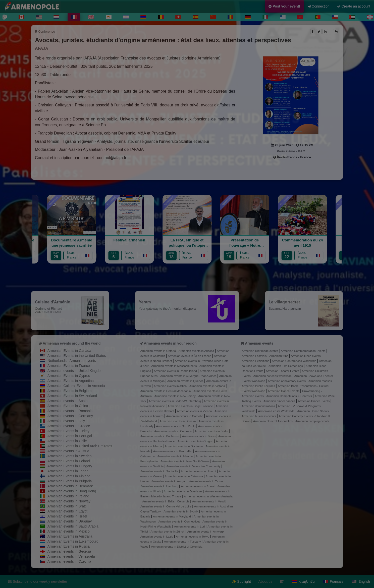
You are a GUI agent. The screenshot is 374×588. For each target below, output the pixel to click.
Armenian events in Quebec (186, 381)
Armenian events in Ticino (206, 481)
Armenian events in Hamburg (160, 486)
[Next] (370, 17)
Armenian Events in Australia (70, 536)
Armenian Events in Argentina (71, 381)
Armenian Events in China (68, 406)
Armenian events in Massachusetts (175, 366)
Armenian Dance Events (284, 391)
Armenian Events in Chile (67, 441)
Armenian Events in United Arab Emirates (80, 446)
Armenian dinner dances (280, 401)
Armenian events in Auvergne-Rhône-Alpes (189, 376)
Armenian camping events (312, 421)
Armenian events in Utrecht (199, 471)
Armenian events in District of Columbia (177, 546)
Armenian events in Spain (68, 401)
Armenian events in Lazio (157, 536)
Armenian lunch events (306, 356)
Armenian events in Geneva (178, 421)
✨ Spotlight (241, 581)
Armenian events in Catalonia (184, 476)
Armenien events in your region (170, 343)
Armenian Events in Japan (68, 471)
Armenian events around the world (72, 343)
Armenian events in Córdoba (185, 416)
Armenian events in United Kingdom (75, 371)
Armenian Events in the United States (77, 356)
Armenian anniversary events (287, 381)
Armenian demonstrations (259, 406)
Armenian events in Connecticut (180, 521)
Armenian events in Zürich (168, 531)
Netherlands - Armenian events (72, 361)
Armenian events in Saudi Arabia (73, 526)
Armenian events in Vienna (195, 411)
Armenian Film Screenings (286, 366)
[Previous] (4, 17)
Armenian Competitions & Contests (290, 396)
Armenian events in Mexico (69, 531)
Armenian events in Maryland (172, 516)
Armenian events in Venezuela (71, 556)
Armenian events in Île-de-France (190, 356)
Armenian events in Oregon (196, 441)
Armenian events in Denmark (70, 486)
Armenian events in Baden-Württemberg (175, 401)
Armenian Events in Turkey (68, 431)
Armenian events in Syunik (181, 511)
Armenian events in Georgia (69, 551)
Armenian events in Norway (69, 501)
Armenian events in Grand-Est (173, 451)
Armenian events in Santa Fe (160, 471)
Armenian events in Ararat (198, 486)
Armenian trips (279, 356)
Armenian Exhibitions (256, 361)
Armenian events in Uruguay (70, 521)
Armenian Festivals (254, 356)
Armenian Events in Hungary (70, 466)
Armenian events (259, 343)
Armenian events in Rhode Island (176, 371)
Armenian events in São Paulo (176, 426)
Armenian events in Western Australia (208, 496)
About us (265, 581)
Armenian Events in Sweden (70, 456)
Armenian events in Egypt (68, 511)
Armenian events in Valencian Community (194, 466)
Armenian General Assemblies (273, 421)
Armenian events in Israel (67, 516)
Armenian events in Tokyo (193, 536)
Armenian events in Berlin (212, 431)
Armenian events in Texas (199, 436)
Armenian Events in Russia (69, 546)
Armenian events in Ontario (158, 351)
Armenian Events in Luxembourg (73, 541)
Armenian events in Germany (70, 416)
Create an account (354, 6)
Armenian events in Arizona (197, 351)
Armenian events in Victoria (208, 386)
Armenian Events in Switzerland (72, 396)
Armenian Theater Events (283, 371)
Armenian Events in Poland (69, 461)
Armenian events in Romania (70, 411)
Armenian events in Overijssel (183, 491)
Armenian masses (321, 381)
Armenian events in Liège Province (191, 406)
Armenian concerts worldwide (273, 376)
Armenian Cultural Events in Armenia (76, 386)
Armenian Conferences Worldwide (295, 361)
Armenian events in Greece (69, 426)
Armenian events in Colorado (174, 431)
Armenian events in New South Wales (185, 461)
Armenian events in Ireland (68, 496)
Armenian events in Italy (66, 421)
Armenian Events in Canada (69, 351)
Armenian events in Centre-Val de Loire (166, 506)
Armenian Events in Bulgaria (70, 481)
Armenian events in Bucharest (160, 436)
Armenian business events (259, 416)
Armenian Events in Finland (69, 476)
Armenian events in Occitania (184, 446)
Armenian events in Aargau (169, 481)
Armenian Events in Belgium (70, 391)
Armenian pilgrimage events (260, 351)
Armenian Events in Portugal (70, 436)
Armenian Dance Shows (313, 411)
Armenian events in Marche (175, 456)
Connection (319, 6)
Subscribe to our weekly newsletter (37, 581)
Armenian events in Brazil (67, 506)
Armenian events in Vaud (209, 501)
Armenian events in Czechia (69, 561)
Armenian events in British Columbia (166, 501)
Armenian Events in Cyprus (69, 376)
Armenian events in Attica (171, 386)
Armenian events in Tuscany (183, 541)
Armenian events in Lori (190, 526)
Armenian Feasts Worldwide (277, 411)
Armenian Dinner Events (314, 401)
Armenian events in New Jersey (175, 396)
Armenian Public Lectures (259, 386)
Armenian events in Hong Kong (72, 491)
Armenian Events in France (69, 366)
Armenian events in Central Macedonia (166, 391)
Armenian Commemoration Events (304, 351)
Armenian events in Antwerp (206, 531)
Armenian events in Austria (68, 451)
